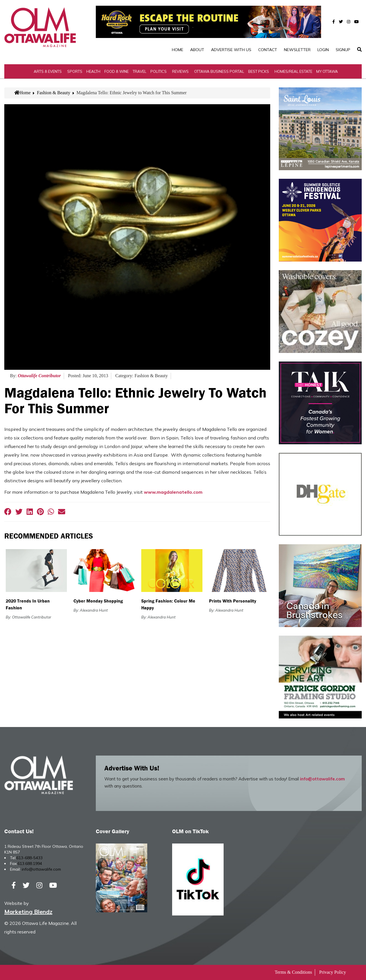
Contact (268, 50)
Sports (75, 71)
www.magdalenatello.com (173, 492)
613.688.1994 (30, 863)
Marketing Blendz (28, 912)
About (197, 50)
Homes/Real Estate (293, 71)
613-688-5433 (29, 858)
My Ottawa (327, 71)
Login (323, 50)
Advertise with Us (231, 50)
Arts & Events (48, 71)
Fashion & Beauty (53, 93)
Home (178, 50)
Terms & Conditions (293, 972)
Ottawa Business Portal (219, 71)
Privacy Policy (333, 972)
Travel (140, 71)
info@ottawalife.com (322, 779)
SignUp (343, 50)
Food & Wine (117, 71)
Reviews (180, 71)
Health (93, 71)
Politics (159, 71)
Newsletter (297, 50)
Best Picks (259, 71)
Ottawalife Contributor (39, 376)
